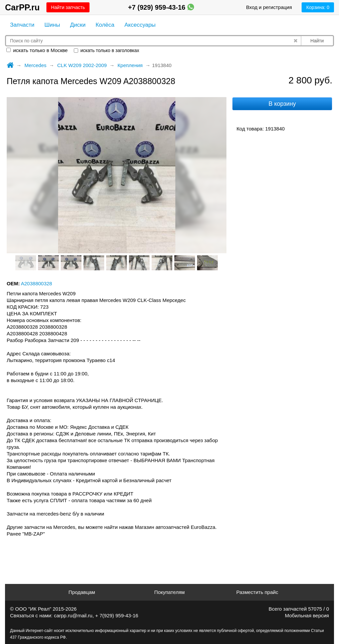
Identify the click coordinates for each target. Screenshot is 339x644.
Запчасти (22, 25)
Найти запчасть (68, 7)
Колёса (105, 25)
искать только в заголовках (107, 50)
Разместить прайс (257, 592)
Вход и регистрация (269, 7)
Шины (52, 25)
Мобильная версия (307, 615)
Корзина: (318, 7)
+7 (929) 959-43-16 (161, 7)
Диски (78, 25)
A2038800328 (37, 283)
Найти (317, 41)
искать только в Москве (37, 50)
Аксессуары (140, 25)
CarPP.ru (22, 7)
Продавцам (82, 592)
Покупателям (169, 592)
